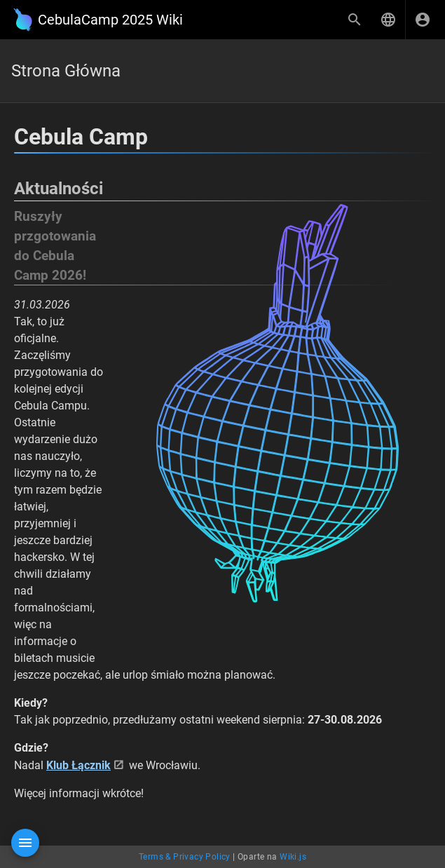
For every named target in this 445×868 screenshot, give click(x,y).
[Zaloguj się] (423, 20)
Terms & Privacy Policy (185, 857)
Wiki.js (293, 857)
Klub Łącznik (78, 765)
